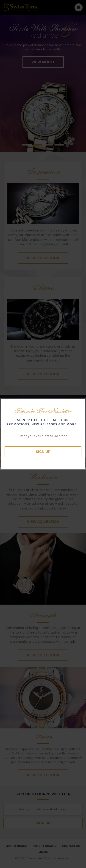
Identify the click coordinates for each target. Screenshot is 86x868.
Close (80, 404)
